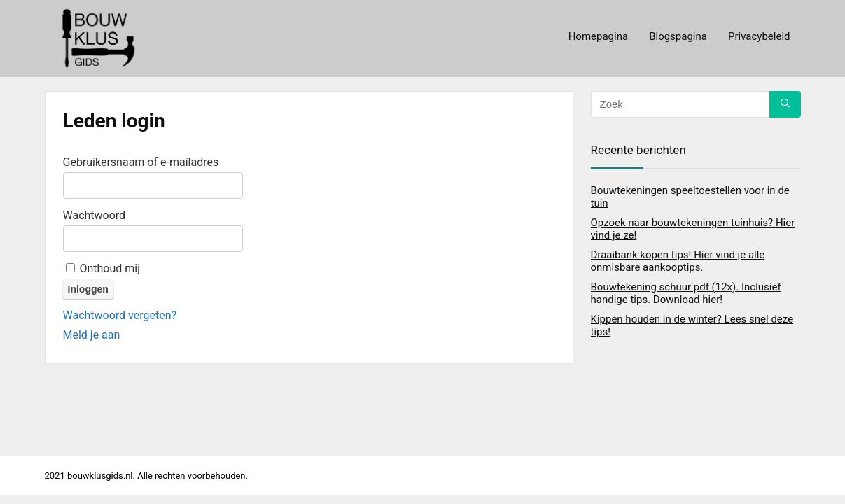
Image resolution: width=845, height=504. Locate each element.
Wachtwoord (95, 215)
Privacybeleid (759, 36)
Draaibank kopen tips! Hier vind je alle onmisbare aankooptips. (678, 261)
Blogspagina (678, 36)
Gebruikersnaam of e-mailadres (141, 162)
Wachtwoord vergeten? (120, 315)
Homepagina (598, 36)
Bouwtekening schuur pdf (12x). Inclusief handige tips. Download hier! (686, 293)
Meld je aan (92, 335)
